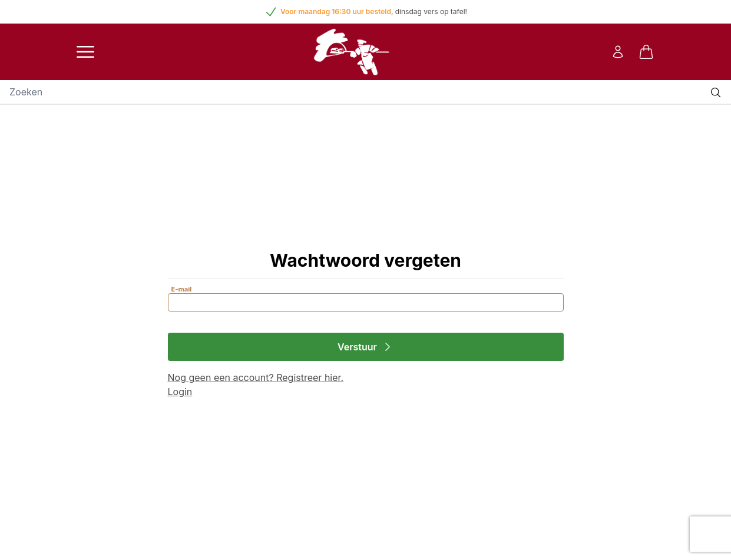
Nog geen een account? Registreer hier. (256, 377)
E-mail (182, 289)
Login (180, 392)
